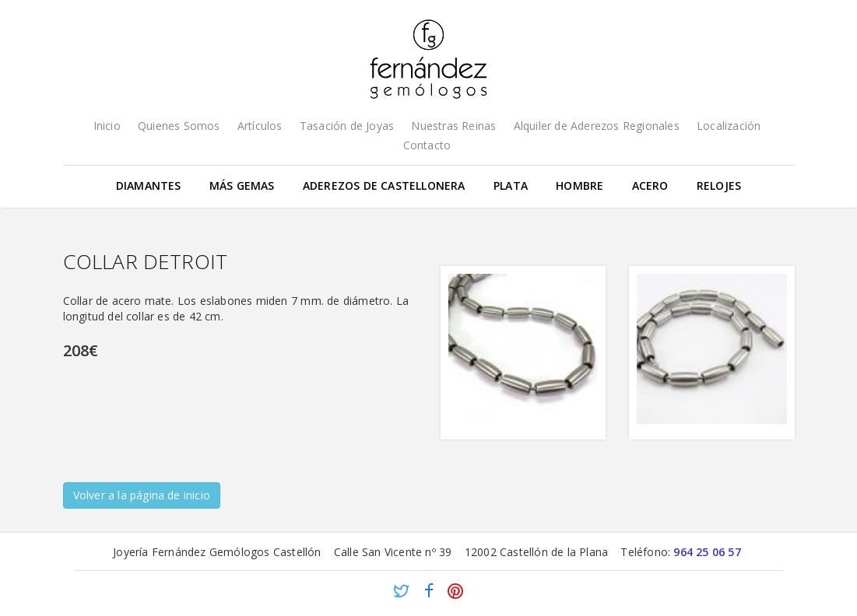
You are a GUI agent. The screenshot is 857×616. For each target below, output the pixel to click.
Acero (650, 185)
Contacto (427, 145)
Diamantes (149, 185)
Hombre (580, 185)
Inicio (107, 126)
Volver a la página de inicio (142, 495)
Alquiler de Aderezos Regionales (597, 126)
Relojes (719, 185)
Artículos (260, 126)
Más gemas (242, 185)
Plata (511, 185)
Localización (729, 126)
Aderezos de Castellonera (384, 185)
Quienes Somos (179, 126)
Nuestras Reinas (453, 126)
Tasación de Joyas (347, 126)
